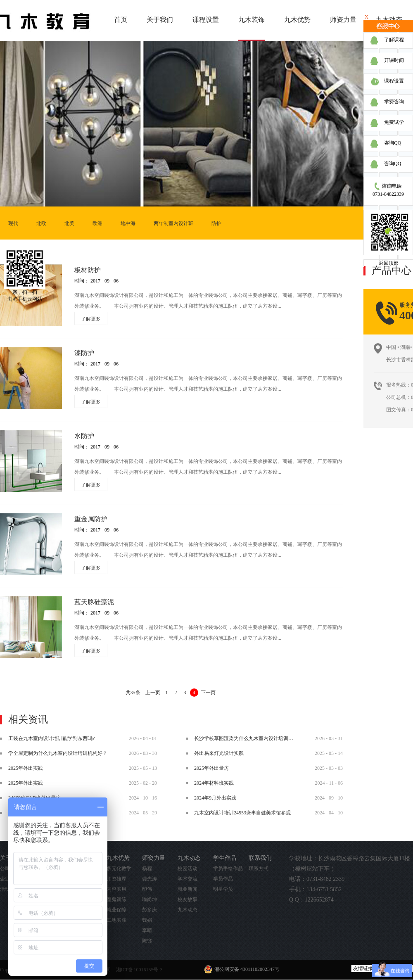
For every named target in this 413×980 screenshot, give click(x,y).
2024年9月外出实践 (215, 798)
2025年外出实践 (26, 768)
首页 (121, 20)
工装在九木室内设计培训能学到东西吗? (51, 738)
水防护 (84, 436)
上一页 (153, 693)
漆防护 (84, 353)
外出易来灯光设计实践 (219, 753)
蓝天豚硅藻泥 (94, 602)
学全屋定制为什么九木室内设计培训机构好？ (58, 753)
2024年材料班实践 (214, 783)
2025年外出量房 (211, 768)
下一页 (208, 693)
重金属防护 (91, 519)
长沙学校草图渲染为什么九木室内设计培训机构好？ (251, 738)
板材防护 (88, 270)
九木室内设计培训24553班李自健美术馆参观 (242, 813)
